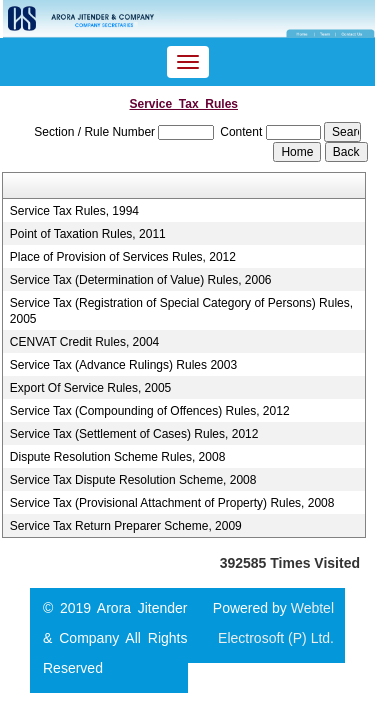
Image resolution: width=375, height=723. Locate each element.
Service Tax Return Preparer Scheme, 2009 (126, 526)
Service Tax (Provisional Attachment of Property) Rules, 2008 (172, 503)
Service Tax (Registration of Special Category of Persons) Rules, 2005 (181, 311)
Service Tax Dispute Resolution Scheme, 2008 (133, 480)
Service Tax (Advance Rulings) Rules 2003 (123, 365)
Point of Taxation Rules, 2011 (88, 234)
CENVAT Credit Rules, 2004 (84, 342)
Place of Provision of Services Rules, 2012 (123, 257)
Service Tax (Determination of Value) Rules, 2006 (141, 280)
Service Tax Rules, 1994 (74, 211)
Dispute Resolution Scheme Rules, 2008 (117, 457)
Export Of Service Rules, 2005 (90, 388)
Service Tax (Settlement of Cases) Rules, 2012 (134, 434)
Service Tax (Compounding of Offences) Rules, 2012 (150, 411)
